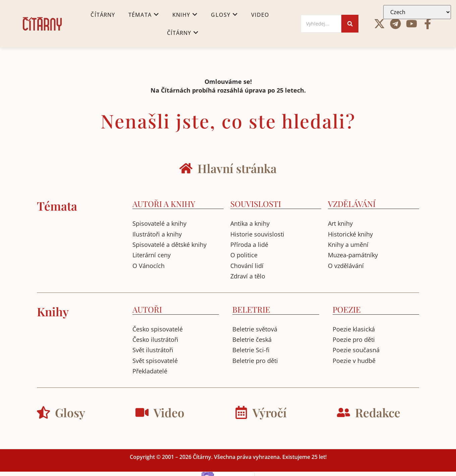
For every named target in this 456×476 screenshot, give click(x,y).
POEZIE (347, 309)
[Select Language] (417, 12)
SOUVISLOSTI (256, 204)
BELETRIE (251, 309)
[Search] (321, 24)
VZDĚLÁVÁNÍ (352, 204)
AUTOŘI (147, 309)
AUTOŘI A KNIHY (164, 204)
